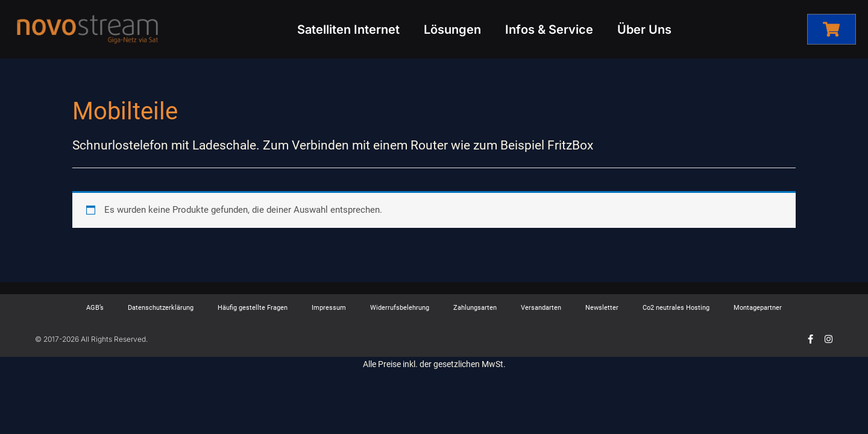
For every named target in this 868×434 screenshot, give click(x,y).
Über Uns (644, 30)
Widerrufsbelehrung (400, 308)
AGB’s (95, 308)
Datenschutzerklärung (161, 308)
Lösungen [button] (452, 30)
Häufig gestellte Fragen (253, 308)
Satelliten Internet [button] (348, 30)
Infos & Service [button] (549, 30)
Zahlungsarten (475, 308)
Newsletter (602, 308)
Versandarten (541, 308)
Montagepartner (758, 308)
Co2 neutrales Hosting (676, 308)
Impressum (329, 308)
